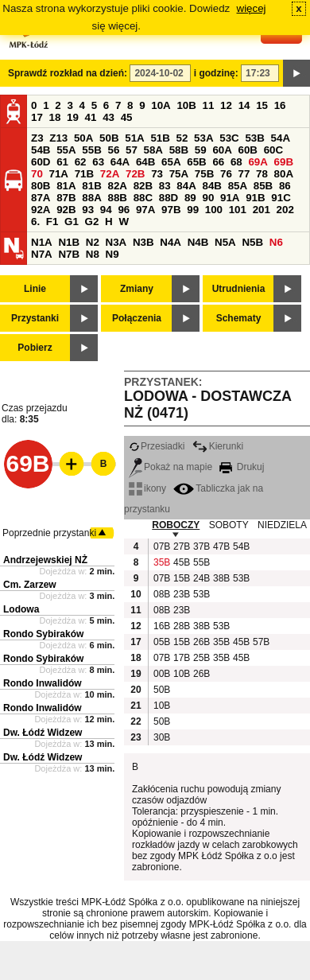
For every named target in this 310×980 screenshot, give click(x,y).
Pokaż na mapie (170, 467)
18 (55, 117)
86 (285, 186)
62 (81, 162)
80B (41, 186)
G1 (72, 222)
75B (204, 174)
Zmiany (137, 289)
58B (179, 150)
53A (203, 138)
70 (37, 174)
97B (171, 210)
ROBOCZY (176, 525)
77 (244, 174)
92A (41, 210)
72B (135, 174)
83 (165, 186)
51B (160, 138)
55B (91, 150)
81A (66, 186)
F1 (52, 222)
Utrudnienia (239, 289)
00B (161, 674)
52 (182, 138)
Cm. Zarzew (30, 585)
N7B (69, 254)
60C (273, 150)
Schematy (239, 318)
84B (211, 186)
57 (132, 150)
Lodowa (21, 609)
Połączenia (137, 318)
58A (153, 150)
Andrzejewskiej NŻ (45, 560)
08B (161, 594)
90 (208, 198)
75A (179, 174)
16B (161, 626)
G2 (92, 222)
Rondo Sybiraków (43, 634)
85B (263, 186)
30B (161, 737)
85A (238, 186)
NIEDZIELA (282, 525)
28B (181, 626)
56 (113, 150)
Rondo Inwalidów (43, 683)
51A (134, 138)
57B (261, 642)
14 (244, 105)
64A (120, 162)
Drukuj (242, 467)
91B (255, 198)
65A (171, 162)
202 (285, 210)
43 (108, 117)
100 (214, 210)
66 (218, 162)
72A (110, 174)
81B (91, 186)
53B (254, 138)
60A (222, 150)
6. (35, 222)
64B (145, 162)
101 (238, 210)
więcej (252, 8)
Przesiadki (157, 446)
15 (262, 105)
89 (190, 198)
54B (41, 150)
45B (181, 562)
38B (221, 578)
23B (181, 594)
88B (117, 198)
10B (186, 105)
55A (66, 150)
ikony (147, 488)
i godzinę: (216, 73)
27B (181, 546)
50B (109, 138)
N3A (116, 242)
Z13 (58, 138)
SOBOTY (229, 525)
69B (284, 162)
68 (236, 162)
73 (157, 174)
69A (258, 162)
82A (117, 186)
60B (248, 150)
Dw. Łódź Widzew (43, 733)
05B (161, 642)
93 (88, 210)
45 (127, 117)
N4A (170, 242)
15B (181, 578)
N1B (69, 242)
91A (230, 198)
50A (83, 138)
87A (41, 198)
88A (91, 198)
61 (62, 162)
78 (262, 174)
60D (41, 162)
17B (181, 658)
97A (145, 210)
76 (226, 174)
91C (281, 198)
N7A (42, 254)
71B (84, 174)
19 (73, 117)
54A (281, 138)
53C (229, 138)
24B (201, 578)
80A (284, 174)
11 (209, 105)
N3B (143, 242)
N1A (42, 242)
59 (201, 150)
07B (161, 546)
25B (201, 658)
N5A (225, 242)
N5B (252, 242)
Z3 (37, 138)
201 (262, 210)
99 (193, 210)
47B (221, 546)
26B (201, 642)
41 (91, 117)
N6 (276, 242)
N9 (112, 254)
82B (143, 186)
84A (186, 186)
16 (280, 105)
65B (196, 162)
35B (161, 562)
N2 (93, 242)
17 (37, 117)
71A (59, 174)
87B (66, 198)
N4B (198, 242)
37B (201, 546)
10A (161, 105)
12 (226, 105)
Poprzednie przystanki (49, 533)
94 (106, 210)
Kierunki (218, 446)
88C (143, 198)
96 (124, 210)
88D (169, 198)
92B (66, 210)
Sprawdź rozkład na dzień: (68, 73)
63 (98, 162)
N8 (93, 254)
